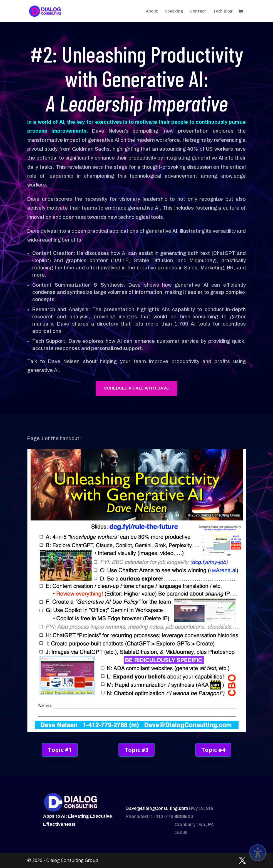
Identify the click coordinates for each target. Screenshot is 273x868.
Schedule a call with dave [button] (136, 388)
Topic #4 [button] (213, 750)
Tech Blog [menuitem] (223, 11)
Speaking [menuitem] (174, 11)
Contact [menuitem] (198, 11)
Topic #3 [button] (136, 750)
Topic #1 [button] (60, 750)
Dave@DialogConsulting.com (157, 808)
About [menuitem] (152, 11)
